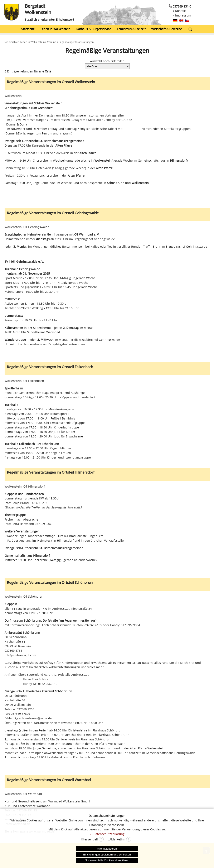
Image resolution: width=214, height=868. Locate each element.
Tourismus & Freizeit (131, 29)
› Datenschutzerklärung (108, 834)
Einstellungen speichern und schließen (107, 855)
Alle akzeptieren (107, 849)
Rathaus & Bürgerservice (94, 29)
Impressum (183, 15)
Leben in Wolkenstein (55, 29)
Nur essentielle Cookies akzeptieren (107, 860)
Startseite (28, 29)
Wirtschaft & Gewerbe (167, 29)
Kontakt (181, 11)
